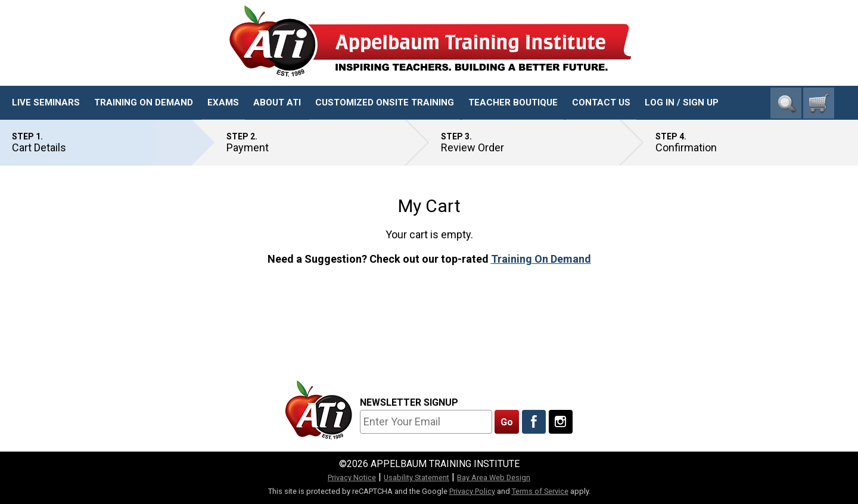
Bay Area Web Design (494, 477)
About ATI (277, 102)
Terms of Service (540, 491)
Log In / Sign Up (682, 102)
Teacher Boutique (513, 102)
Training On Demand (144, 102)
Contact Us (601, 102)
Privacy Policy (472, 491)
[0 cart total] (819, 103)
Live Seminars (46, 102)
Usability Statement (416, 477)
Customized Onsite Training (385, 102)
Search (786, 103)
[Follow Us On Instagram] (561, 422)
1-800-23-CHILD (798, 66)
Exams (223, 102)
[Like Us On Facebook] (534, 422)
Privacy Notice (352, 477)
